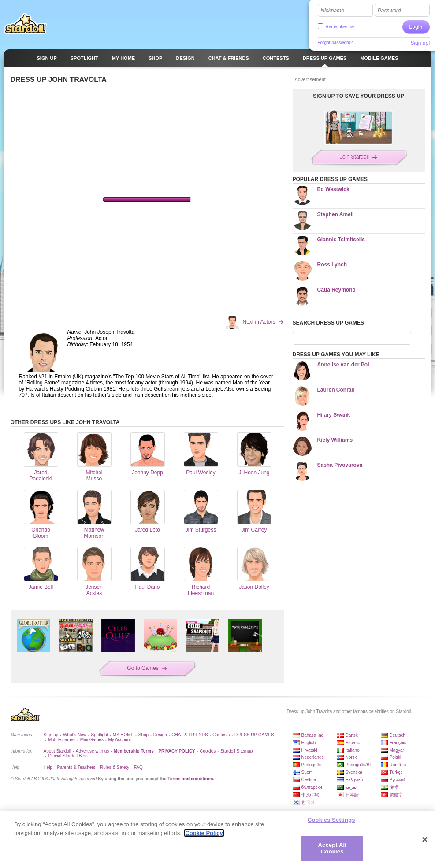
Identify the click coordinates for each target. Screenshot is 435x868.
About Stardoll (58, 751)
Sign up (51, 735)
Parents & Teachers (76, 767)
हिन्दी (394, 787)
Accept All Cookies (332, 848)
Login (416, 27)
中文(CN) (310, 795)
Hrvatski (309, 750)
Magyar (397, 750)
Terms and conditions (190, 779)
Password (389, 11)
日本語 (352, 795)
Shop (143, 735)
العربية (352, 787)
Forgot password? (335, 42)
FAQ (138, 767)
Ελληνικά (354, 780)
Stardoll (26, 24)
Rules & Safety (115, 767)
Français (398, 743)
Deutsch (398, 735)
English (309, 743)
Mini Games (92, 740)
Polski (396, 757)
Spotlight (99, 735)
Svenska (354, 772)
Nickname (333, 11)
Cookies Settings (331, 820)
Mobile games (62, 740)
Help (48, 767)
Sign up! (420, 43)
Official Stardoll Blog (68, 756)
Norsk (351, 757)
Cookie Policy (204, 833)
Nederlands (313, 757)
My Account (119, 740)
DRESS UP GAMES (254, 735)
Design (160, 735)
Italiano (353, 750)
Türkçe (396, 772)
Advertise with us (93, 751)
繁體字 (396, 795)
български (312, 787)
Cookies (208, 751)
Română (398, 765)
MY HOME (123, 735)
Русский (398, 780)
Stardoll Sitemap (236, 751)
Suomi (308, 772)
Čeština (309, 780)
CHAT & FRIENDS (190, 735)
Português (312, 765)
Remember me (340, 27)
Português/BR (359, 765)
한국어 (308, 802)
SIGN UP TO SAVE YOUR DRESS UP (359, 96)
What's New (75, 735)
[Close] (425, 840)
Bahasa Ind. (313, 735)
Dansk (352, 735)
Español (353, 743)
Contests (221, 735)
